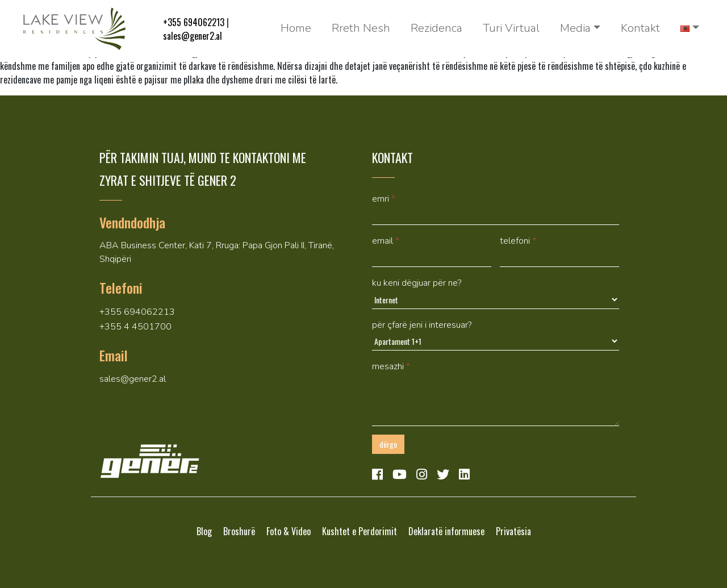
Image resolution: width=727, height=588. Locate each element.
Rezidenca (436, 28)
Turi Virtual (511, 28)
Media (575, 28)
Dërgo (388, 444)
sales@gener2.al (193, 36)
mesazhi (391, 366)
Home (296, 28)
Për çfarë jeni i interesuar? (422, 325)
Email (386, 241)
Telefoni (518, 241)
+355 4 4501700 (135, 327)
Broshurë (239, 531)
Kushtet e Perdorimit (360, 531)
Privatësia (513, 531)
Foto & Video (289, 531)
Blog (204, 531)
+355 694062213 (194, 22)
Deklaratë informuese (446, 531)
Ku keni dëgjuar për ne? (417, 283)
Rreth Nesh (361, 28)
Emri (384, 199)
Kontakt (640, 28)
